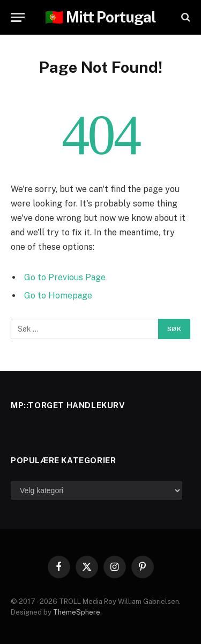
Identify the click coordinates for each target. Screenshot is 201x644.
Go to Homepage (58, 296)
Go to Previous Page (65, 277)
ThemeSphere (77, 612)
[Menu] (18, 17)
